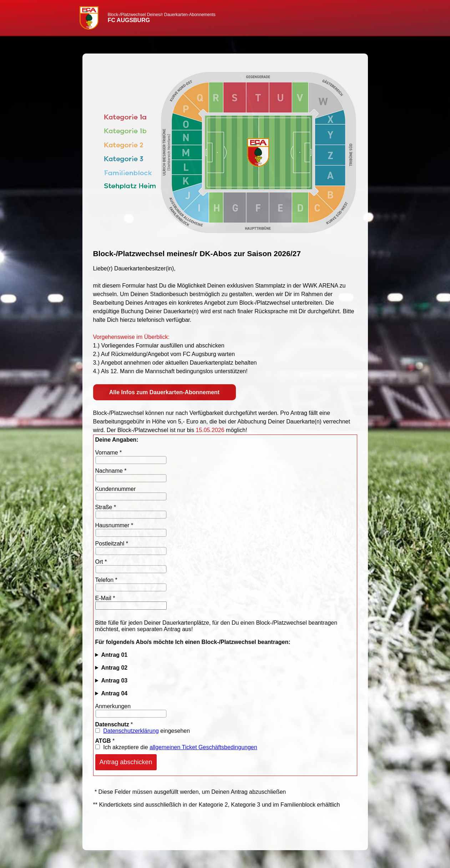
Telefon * (106, 580)
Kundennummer (116, 489)
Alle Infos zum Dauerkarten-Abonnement (164, 392)
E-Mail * (105, 598)
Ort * (101, 562)
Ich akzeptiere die (176, 747)
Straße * (106, 507)
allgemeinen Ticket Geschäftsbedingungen (203, 747)
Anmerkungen (113, 706)
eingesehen (143, 731)
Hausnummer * (114, 525)
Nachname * (111, 471)
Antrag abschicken (126, 762)
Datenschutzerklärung (131, 731)
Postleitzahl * (112, 544)
